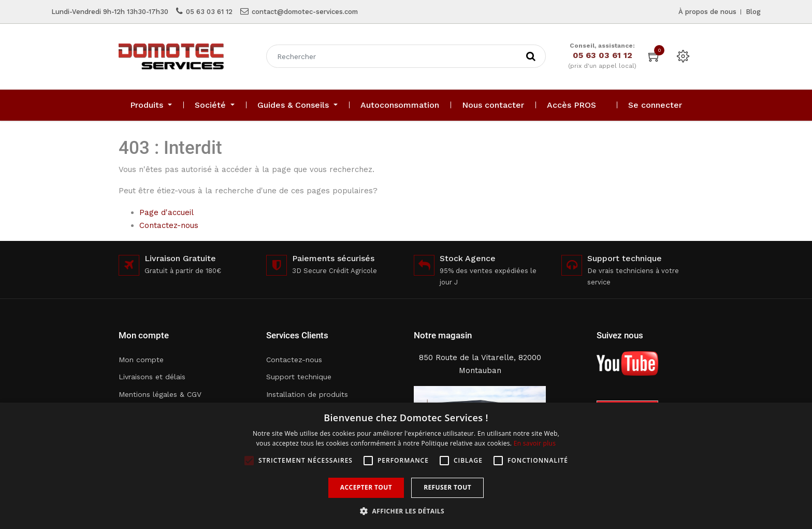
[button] (406, 511)
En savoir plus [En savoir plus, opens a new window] (535, 443)
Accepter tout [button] (366, 487)
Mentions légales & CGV (160, 394)
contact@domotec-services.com (305, 12)
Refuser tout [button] (447, 487)
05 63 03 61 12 (209, 12)
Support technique (299, 377)
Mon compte (141, 360)
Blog (753, 12)
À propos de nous (707, 12)
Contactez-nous (169, 225)
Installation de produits (307, 394)
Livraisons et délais (152, 377)
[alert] (406, 466)
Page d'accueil (166, 212)
